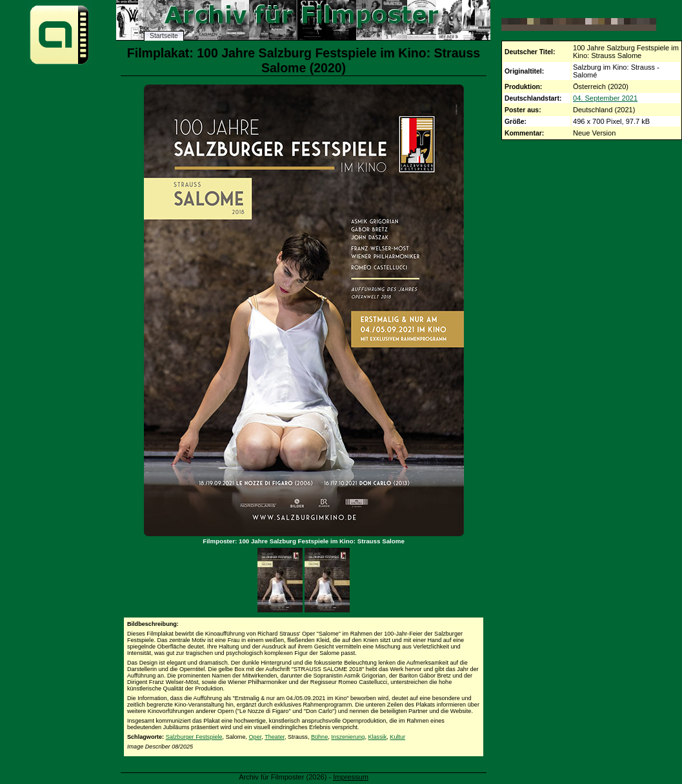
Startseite (164, 36)
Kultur (397, 737)
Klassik (377, 737)
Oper (256, 737)
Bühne (319, 737)
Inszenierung (348, 737)
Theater (275, 737)
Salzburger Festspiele (194, 737)
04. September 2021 (605, 98)
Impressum (351, 777)
